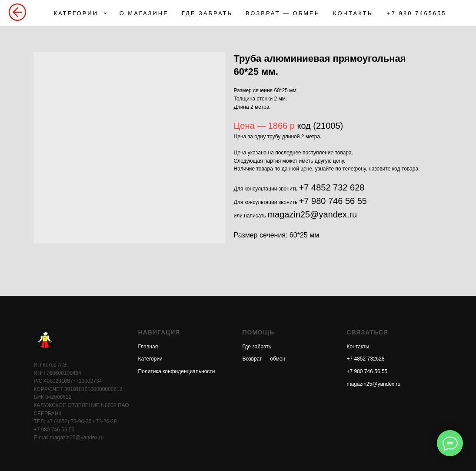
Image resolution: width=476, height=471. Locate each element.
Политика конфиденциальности (177, 371)
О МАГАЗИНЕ (144, 13)
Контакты (358, 347)
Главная (148, 347)
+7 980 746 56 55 (333, 201)
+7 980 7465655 (416, 13)
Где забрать (257, 347)
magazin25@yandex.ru (312, 214)
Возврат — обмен (264, 359)
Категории (150, 359)
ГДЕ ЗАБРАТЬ (207, 13)
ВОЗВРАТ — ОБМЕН (283, 13)
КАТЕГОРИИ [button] (77, 13)
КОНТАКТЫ (353, 13)
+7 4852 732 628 (332, 187)
